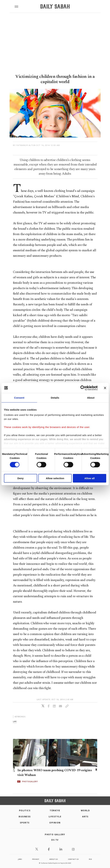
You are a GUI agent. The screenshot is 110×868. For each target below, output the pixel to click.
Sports (25, 823)
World (85, 810)
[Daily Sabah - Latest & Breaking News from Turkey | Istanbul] (55, 7)
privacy (36, 859)
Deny (20, 478)
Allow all (90, 478)
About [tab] (91, 398)
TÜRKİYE (55, 810)
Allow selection (55, 478)
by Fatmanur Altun (24, 145)
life (15, 721)
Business (25, 817)
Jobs (20, 859)
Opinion (55, 823)
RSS (90, 859)
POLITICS (25, 810)
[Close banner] (105, 388)
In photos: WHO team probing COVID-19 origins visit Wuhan (55, 773)
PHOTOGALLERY (30, 782)
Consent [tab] (19, 398)
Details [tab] (55, 398)
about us (54, 859)
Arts (85, 817)
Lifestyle (55, 817)
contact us (73, 859)
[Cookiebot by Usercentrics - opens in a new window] (83, 388)
